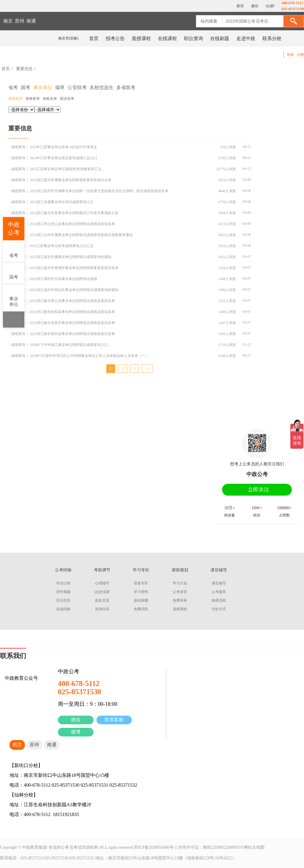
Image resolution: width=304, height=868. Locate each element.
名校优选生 (102, 87)
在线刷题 (220, 38)
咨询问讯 (102, 609)
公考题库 (219, 592)
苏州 (20, 21)
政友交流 (102, 600)
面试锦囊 (141, 600)
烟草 (60, 87)
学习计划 (180, 583)
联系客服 (114, 720)
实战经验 (63, 609)
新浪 (240, 6)
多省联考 (126, 87)
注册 (300, 55)
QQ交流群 (102, 592)
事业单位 (14, 297)
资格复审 (33, 99)
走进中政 (246, 38)
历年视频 (63, 592)
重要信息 (24, 69)
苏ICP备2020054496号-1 (155, 847)
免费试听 (141, 609)
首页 (94, 38)
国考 (14, 273)
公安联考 (77, 87)
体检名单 (50, 99)
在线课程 (167, 38)
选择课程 (180, 609)
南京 (8, 21)
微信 (76, 720)
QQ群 (270, 6)
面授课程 (141, 38)
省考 (14, 251)
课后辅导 (219, 583)
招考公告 (115, 38)
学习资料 (141, 592)
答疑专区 (141, 583)
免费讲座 (180, 600)
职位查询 (194, 38)
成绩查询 (15, 99)
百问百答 (63, 600)
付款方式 (219, 609)
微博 (76, 732)
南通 (31, 21)
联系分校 (272, 38)
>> (148, 369)
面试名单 (67, 99)
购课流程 (219, 600)
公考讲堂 (180, 592)
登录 (290, 55)
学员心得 (63, 583)
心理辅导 (102, 583)
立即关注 (259, 490)
